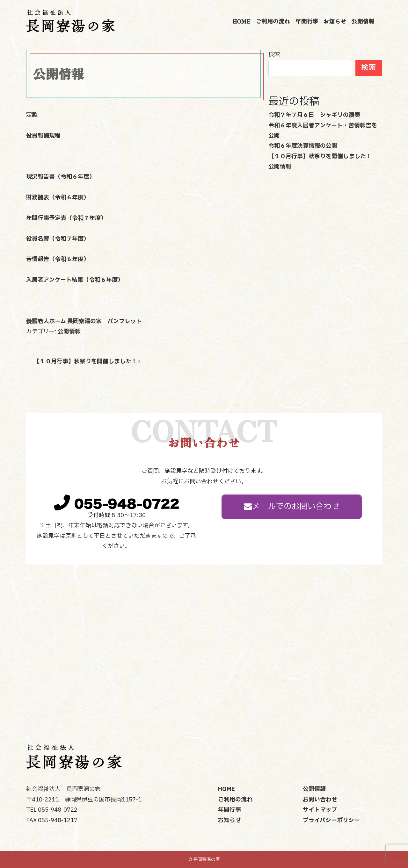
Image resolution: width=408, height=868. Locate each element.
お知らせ (335, 21)
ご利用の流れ (273, 21)
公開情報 (363, 21)
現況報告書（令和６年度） (61, 177)
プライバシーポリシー (331, 820)
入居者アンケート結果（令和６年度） (75, 280)
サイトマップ (320, 810)
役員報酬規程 (43, 136)
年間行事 (307, 21)
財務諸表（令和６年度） (58, 198)
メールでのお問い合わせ (292, 507)
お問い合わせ (320, 800)
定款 (32, 115)
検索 (274, 55)
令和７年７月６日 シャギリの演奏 (314, 115)
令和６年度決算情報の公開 (303, 146)
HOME (242, 21)
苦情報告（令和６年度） (58, 259)
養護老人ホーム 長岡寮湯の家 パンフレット (84, 321)
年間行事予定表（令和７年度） (66, 218)
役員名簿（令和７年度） (58, 239)
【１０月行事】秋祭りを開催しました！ (87, 362)
